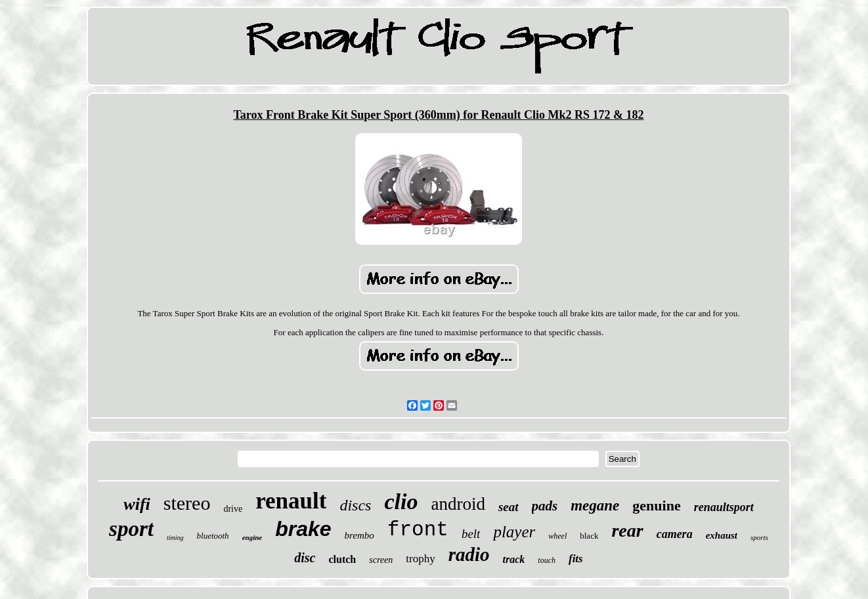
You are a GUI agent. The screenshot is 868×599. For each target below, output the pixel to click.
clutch (342, 559)
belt (471, 534)
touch (547, 560)
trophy (420, 559)
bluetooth (213, 536)
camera (675, 534)
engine (252, 537)
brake (303, 529)
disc (305, 558)
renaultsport (724, 507)
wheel (557, 536)
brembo (359, 535)
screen (381, 560)
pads (545, 506)
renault (291, 501)
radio (469, 554)
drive (233, 509)
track (514, 559)
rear (627, 530)
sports (759, 537)
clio (401, 502)
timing (175, 538)
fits (576, 559)
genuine (656, 506)
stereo (187, 503)
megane (595, 506)
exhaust (722, 535)
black (589, 536)
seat (509, 507)
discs (355, 505)
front (418, 530)
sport (131, 529)
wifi (137, 504)
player (514, 532)
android (458, 504)
